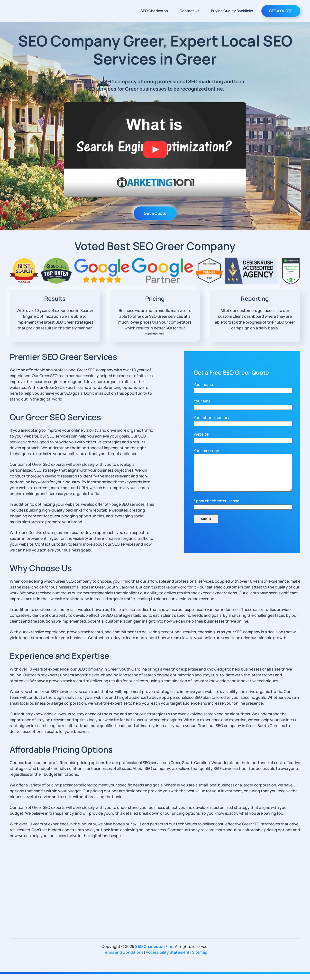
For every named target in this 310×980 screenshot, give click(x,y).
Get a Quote (155, 213)
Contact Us (189, 11)
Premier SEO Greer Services (63, 357)
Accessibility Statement (168, 959)
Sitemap (200, 959)
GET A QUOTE (281, 11)
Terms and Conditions (123, 959)
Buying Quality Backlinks (232, 11)
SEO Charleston (154, 11)
